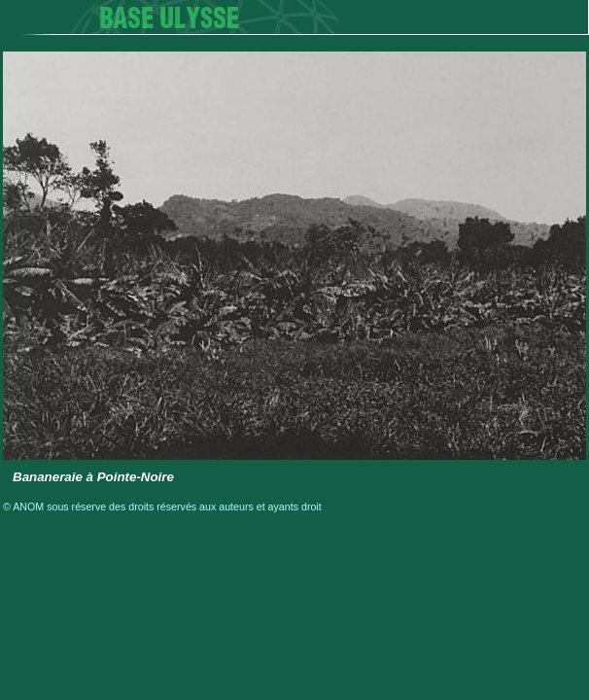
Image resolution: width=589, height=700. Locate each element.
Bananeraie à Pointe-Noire (93, 477)
